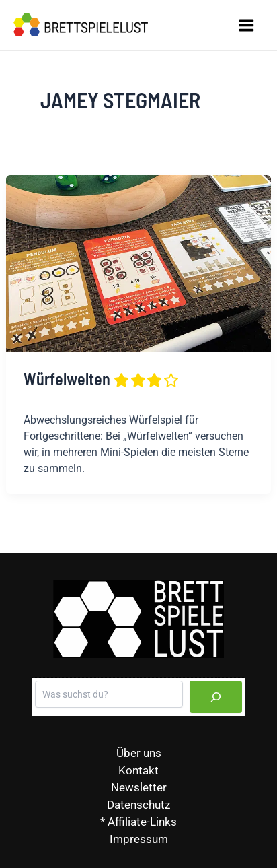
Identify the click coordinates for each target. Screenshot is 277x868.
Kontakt (138, 770)
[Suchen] (216, 697)
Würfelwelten (102, 379)
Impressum (139, 839)
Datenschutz (138, 805)
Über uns (139, 753)
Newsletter (139, 787)
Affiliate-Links (142, 822)
